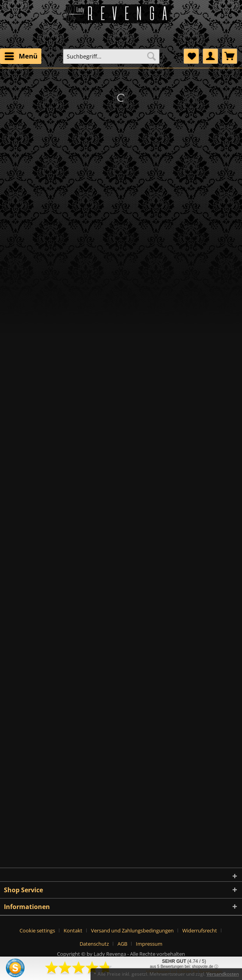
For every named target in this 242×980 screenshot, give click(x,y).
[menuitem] (21, 56)
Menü (21, 55)
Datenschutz (94, 944)
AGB (122, 944)
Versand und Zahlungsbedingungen (132, 930)
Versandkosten (223, 974)
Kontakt (73, 930)
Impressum (149, 944)
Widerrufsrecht (200, 930)
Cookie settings (37, 930)
